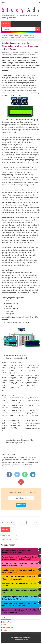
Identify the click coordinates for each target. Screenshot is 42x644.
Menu (6, 24)
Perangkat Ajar (8, 627)
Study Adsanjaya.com (25, 637)
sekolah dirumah (19, 54)
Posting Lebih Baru (8, 523)
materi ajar (11, 54)
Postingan (7, 535)
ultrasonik (33, 54)
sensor (27, 54)
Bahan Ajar (30, 53)
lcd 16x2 (4, 54)
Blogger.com (24, 640)
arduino (24, 53)
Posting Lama (36, 523)
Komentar (7, 539)
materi (5, 630)
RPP (5, 625)
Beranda (23, 523)
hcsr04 (36, 53)
